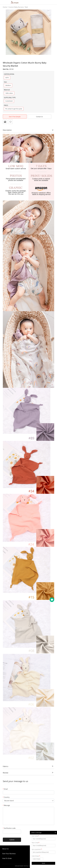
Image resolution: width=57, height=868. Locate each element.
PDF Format (5, 122)
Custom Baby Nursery (16, 7)
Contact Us (39, 117)
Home (5, 7)
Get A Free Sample (15, 117)
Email (5, 789)
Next (52, 32)
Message (6, 805)
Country (6, 797)
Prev (5, 32)
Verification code (9, 828)
